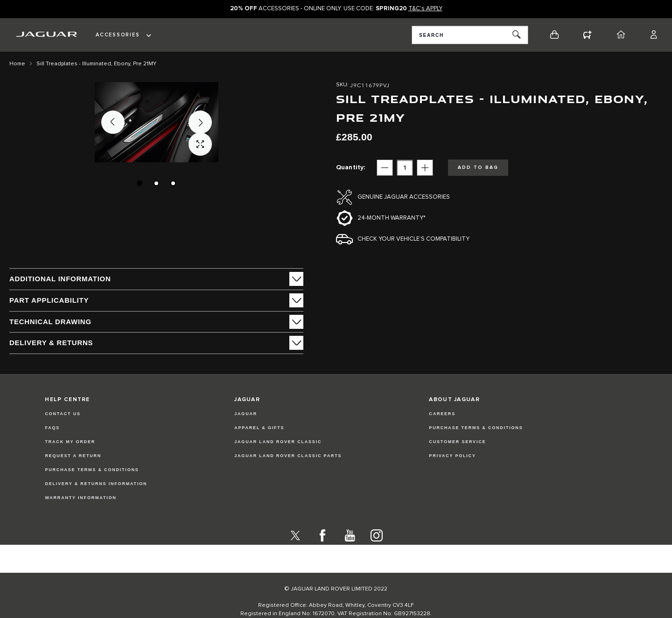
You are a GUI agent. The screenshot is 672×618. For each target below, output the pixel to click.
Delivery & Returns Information (96, 484)
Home (17, 64)
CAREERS (442, 414)
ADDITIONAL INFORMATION (60, 279)
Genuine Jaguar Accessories (404, 197)
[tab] (156, 279)
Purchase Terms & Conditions (92, 470)
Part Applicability (49, 300)
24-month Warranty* (392, 218)
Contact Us (63, 414)
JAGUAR (246, 414)
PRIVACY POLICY (452, 456)
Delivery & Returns (51, 343)
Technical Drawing (50, 322)
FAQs (52, 428)
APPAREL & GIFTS (259, 428)
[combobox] (470, 35)
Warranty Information (80, 498)
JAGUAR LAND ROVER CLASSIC (278, 442)
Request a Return (73, 456)
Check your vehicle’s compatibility (413, 239)
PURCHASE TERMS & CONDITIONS (476, 428)
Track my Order (70, 442)
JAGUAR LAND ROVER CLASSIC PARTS (288, 456)
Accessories (118, 35)
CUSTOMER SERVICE (457, 442)
